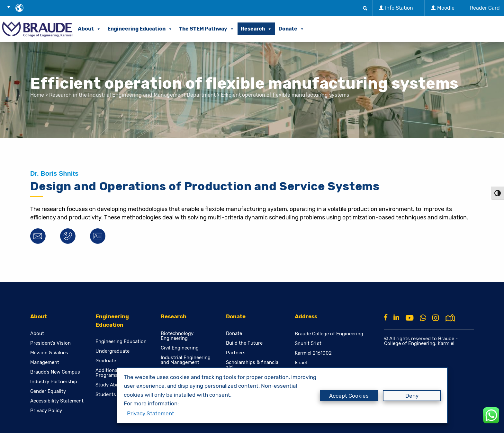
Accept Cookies (349, 396)
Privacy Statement (151, 413)
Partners (236, 353)
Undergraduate (113, 351)
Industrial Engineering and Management (186, 360)
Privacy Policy (46, 411)
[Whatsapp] (423, 318)
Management (45, 362)
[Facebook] (386, 317)
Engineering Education (140, 29)
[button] (11, 7)
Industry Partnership (54, 382)
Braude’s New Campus (55, 372)
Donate (291, 29)
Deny (412, 396)
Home (37, 95)
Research (256, 29)
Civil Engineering (180, 348)
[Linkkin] (396, 317)
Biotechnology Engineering (177, 336)
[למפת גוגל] (450, 317)
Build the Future (244, 343)
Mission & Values (49, 353)
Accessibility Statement (57, 401)
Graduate (106, 361)
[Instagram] (436, 318)
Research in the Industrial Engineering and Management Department (132, 95)
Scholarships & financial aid (253, 365)
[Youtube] (410, 318)
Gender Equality (48, 391)
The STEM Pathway (207, 29)
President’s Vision (50, 343)
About (89, 29)
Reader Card (485, 8)
